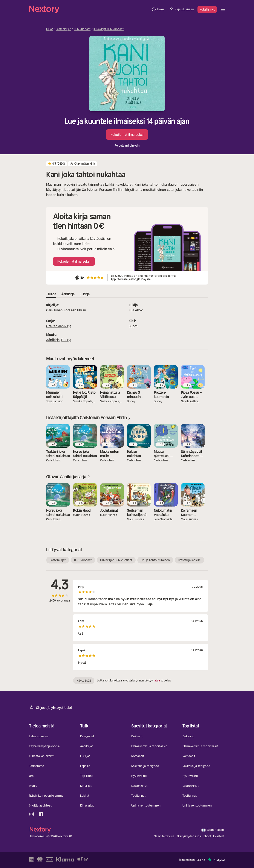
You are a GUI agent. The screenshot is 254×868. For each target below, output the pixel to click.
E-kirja (66, 340)
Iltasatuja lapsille (190, 560)
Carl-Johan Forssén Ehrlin (66, 310)
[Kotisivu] (89, 9)
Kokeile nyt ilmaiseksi (127, 135)
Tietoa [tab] (51, 294)
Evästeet (219, 836)
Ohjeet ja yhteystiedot (51, 707)
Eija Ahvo (136, 310)
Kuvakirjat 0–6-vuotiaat (109, 29)
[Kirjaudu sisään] (181, 9)
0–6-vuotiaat (82, 29)
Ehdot (207, 836)
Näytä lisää (84, 681)
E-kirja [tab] (85, 294)
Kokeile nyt (207, 9)
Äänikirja (53, 340)
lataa (157, 680)
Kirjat (50, 29)
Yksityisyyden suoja (189, 836)
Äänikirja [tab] (68, 294)
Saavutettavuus (164, 836)
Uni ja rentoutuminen (155, 560)
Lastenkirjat (63, 29)
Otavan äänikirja (59, 326)
